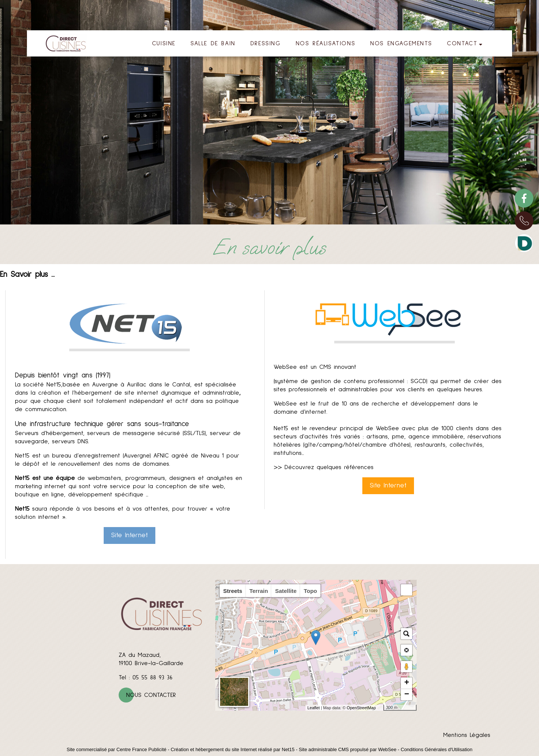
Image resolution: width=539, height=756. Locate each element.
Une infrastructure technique (59, 424)
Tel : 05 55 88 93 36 (146, 677)
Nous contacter (151, 695)
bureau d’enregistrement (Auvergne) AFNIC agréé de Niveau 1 (138, 456)
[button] (406, 590)
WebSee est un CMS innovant (315, 367)
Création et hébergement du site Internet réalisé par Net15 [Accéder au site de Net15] (233, 749)
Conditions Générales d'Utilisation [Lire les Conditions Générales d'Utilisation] (436, 749)
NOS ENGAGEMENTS (401, 43)
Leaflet (313, 708)
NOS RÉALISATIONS (326, 43)
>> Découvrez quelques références (324, 467)
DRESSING (266, 43)
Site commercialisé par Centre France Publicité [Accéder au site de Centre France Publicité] (117, 749)
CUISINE (164, 43)
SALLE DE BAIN (213, 43)
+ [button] (407, 683)
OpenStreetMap (361, 708)
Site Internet (130, 535)
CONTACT (462, 43)
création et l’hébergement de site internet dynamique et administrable (139, 393)
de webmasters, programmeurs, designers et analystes (124, 478)
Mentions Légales (467, 735)
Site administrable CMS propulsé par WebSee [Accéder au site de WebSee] (348, 749)
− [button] (407, 695)
